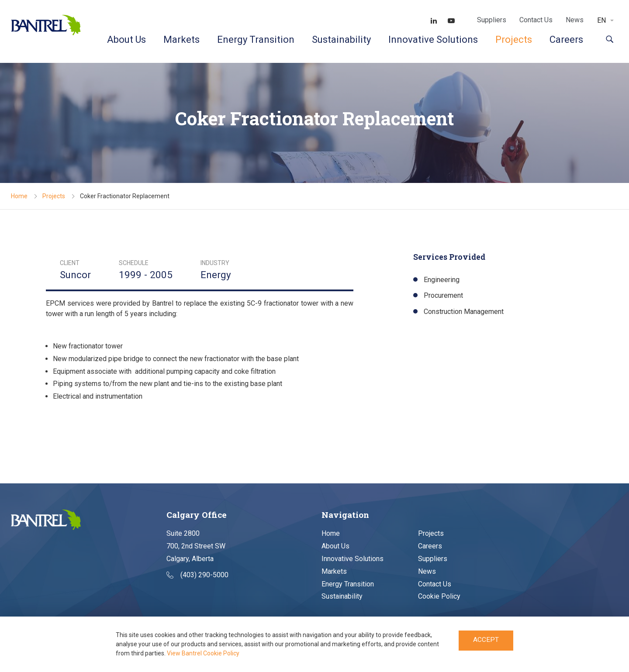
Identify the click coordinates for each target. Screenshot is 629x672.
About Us (126, 40)
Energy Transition (256, 40)
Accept (486, 641)
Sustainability (341, 40)
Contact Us (536, 20)
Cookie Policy (439, 597)
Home (19, 196)
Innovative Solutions (433, 40)
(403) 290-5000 (197, 575)
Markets (181, 40)
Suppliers (492, 20)
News (575, 20)
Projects (514, 40)
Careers (566, 40)
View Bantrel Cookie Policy (203, 653)
